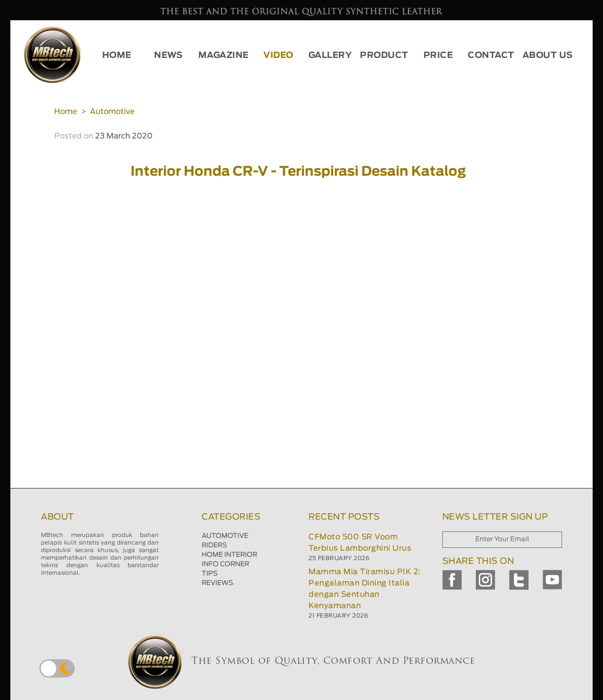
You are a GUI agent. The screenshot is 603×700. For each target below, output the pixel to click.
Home (66, 112)
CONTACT (491, 56)
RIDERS (214, 545)
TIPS (210, 574)
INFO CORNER (225, 564)
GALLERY (330, 56)
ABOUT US (548, 56)
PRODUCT (384, 56)
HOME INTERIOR (229, 555)
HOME (117, 56)
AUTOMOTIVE (225, 536)
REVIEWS (217, 583)
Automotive (112, 112)
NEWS (168, 56)
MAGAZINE (224, 56)
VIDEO (278, 56)
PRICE (438, 56)
